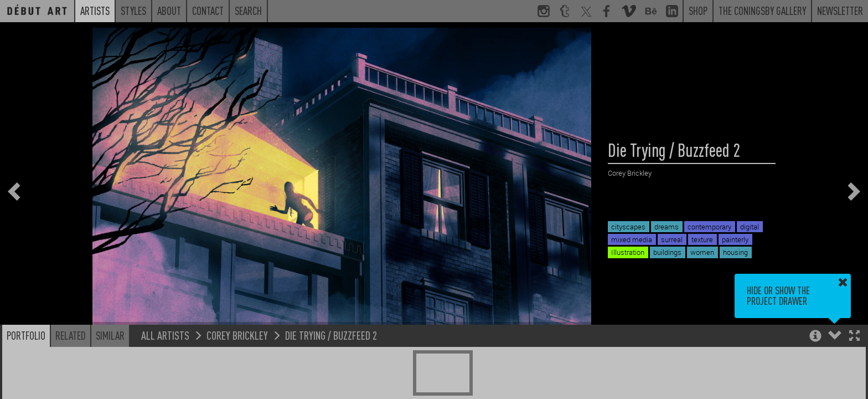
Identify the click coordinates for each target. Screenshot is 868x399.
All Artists (165, 335)
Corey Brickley (237, 335)
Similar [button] (110, 335)
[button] (854, 337)
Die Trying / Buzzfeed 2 (331, 335)
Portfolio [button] (26, 335)
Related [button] (71, 335)
